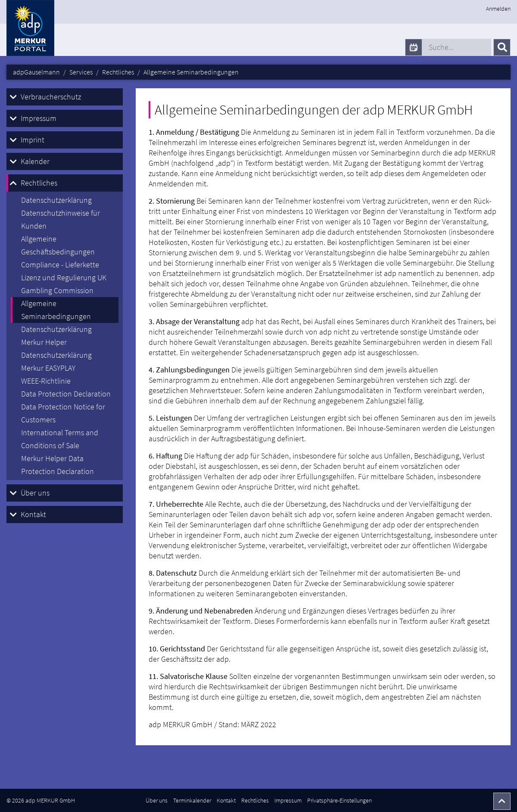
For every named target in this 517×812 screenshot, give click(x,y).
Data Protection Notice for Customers (63, 413)
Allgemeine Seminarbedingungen (56, 310)
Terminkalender (192, 800)
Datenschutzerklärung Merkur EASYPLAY (56, 361)
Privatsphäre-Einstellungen (339, 800)
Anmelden (498, 9)
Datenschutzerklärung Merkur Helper (56, 336)
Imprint (33, 140)
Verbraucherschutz (51, 97)
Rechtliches (39, 183)
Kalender (35, 161)
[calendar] (414, 47)
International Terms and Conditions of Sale (60, 439)
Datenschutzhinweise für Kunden (61, 219)
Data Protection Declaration (66, 394)
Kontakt (33, 514)
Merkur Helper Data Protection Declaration (58, 465)
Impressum (39, 118)
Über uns (35, 493)
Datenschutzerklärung (56, 200)
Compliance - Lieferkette (60, 265)
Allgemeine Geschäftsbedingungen (58, 245)
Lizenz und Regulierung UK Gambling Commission (64, 284)
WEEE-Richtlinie (46, 381)
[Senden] (502, 47)
